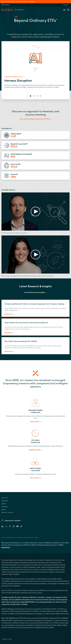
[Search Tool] (68, 10)
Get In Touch (35, 478)
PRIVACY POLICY (7, 513)
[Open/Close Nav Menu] (64, 10)
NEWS (4, 510)
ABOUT (4, 504)
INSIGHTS (5, 501)
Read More (8, 314)
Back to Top (7, 639)
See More (32, 2)
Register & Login (35, 450)
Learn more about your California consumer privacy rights (20, 537)
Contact (65, 5)
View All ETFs (35, 422)
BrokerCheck (6, 547)
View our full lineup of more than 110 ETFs (35, 119)
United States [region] (7, 5)
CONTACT (5, 507)
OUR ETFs (5, 498)
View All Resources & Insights (35, 292)
